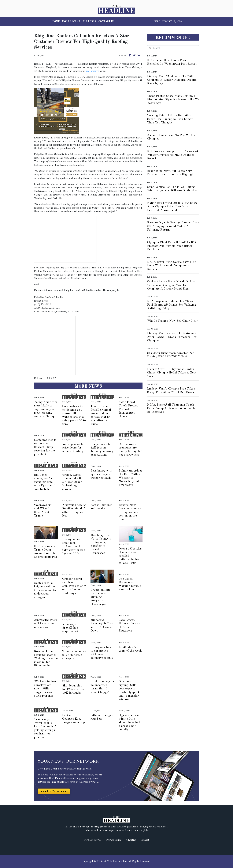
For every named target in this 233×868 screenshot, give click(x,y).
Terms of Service (93, 840)
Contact (145, 840)
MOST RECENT (71, 22)
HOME (56, 22)
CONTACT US (106, 22)
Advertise (131, 840)
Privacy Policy (114, 840)
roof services (93, 71)
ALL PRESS (89, 22)
